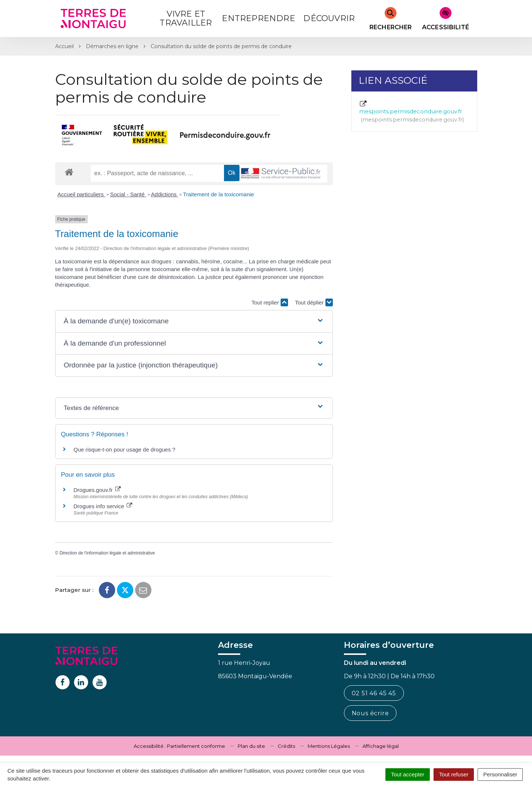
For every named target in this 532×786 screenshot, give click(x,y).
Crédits (286, 746)
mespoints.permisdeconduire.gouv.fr (411, 112)
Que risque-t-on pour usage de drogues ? (125, 449)
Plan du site (251, 746)
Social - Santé (128, 194)
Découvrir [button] (329, 18)
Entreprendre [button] (258, 18)
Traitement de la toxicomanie (218, 194)
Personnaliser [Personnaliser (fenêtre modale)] (500, 774)
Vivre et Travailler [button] (186, 18)
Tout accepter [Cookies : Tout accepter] (408, 774)
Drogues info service (103, 506)
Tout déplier (314, 302)
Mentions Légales (329, 746)
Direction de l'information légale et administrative (107, 553)
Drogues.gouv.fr (97, 490)
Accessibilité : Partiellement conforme (179, 746)
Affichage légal (381, 746)
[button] (194, 321)
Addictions (165, 194)
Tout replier (270, 302)
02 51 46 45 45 (374, 693)
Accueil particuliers (81, 194)
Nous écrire (370, 713)
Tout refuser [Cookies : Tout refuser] (454, 774)
